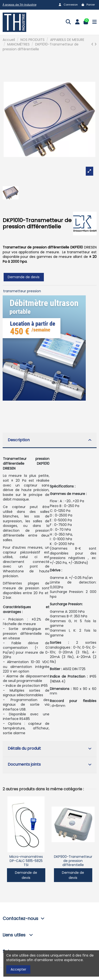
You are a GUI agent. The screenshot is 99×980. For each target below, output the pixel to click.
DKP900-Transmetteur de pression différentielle (73, 861)
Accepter (18, 969)
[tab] (50, 441)
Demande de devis (24, 277)
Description (50, 440)
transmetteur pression (22, 291)
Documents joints (50, 764)
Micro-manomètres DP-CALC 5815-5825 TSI (26, 861)
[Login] (77, 22)
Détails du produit (50, 748)
